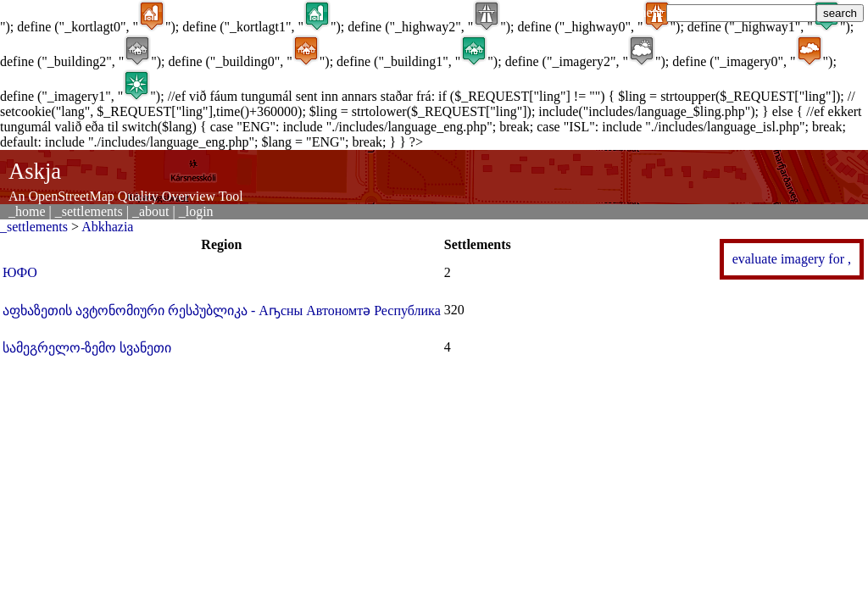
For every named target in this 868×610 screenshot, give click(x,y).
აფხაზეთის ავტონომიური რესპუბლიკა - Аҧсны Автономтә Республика (222, 311)
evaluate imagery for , (792, 259)
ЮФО (20, 272)
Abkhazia (107, 227)
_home (27, 211)
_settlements (89, 211)
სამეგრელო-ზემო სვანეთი (87, 348)
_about (151, 211)
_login (196, 211)
